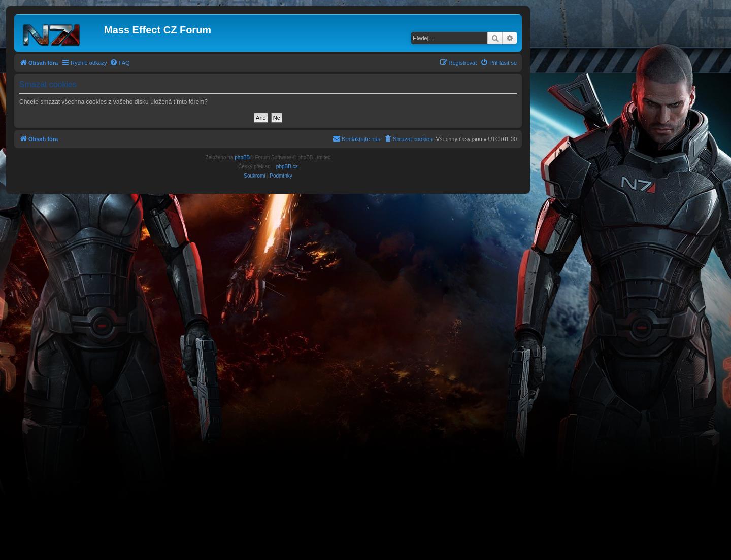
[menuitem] (120, 63)
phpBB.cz (287, 167)
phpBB (242, 157)
